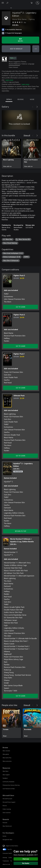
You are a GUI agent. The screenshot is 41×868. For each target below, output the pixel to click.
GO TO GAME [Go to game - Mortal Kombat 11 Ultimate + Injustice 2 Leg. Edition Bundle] (21, 696)
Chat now (26, 859)
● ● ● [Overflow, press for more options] (36, 49)
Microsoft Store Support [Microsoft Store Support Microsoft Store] (9, 802)
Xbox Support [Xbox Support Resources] (6, 775)
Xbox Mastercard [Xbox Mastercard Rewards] (7, 826)
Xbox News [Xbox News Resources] (6, 771)
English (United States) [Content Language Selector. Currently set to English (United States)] (12, 846)
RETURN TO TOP (21, 531)
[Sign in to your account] (38, 3)
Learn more (9, 80)
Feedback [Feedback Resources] (5, 778)
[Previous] (33, 107)
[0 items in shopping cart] (32, 3)
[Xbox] (6, 8)
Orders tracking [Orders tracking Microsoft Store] (7, 809)
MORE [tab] (32, 99)
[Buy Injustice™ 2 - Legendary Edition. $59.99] (20, 40)
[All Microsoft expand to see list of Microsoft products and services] (3, 3)
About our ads (6, 864)
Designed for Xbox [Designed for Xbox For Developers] (7, 840)
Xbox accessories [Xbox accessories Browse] (7, 761)
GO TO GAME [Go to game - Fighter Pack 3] (21, 307)
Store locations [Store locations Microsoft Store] (7, 813)
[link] (11, 154)
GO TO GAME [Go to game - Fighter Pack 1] (21, 388)
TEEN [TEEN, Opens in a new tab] (13, 58)
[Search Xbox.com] (8, 3)
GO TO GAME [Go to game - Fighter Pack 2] (21, 346)
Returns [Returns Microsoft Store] (5, 806)
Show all (27, 135)
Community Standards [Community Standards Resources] (8, 782)
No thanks (26, 863)
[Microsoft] (20, 2)
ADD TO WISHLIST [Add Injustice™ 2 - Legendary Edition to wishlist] (16, 49)
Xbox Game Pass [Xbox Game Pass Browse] (7, 758)
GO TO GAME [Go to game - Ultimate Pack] (21, 456)
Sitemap (5, 857)
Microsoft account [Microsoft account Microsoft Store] (7, 799)
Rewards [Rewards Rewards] (5, 823)
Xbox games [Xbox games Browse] (6, 754)
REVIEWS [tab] (20, 99)
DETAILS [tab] (9, 99)
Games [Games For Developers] (4, 836)
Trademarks (6, 861)
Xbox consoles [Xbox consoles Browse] (6, 751)
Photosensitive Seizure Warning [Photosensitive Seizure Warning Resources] (11, 785)
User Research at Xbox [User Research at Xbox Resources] (9, 789)
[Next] (37, 107)
